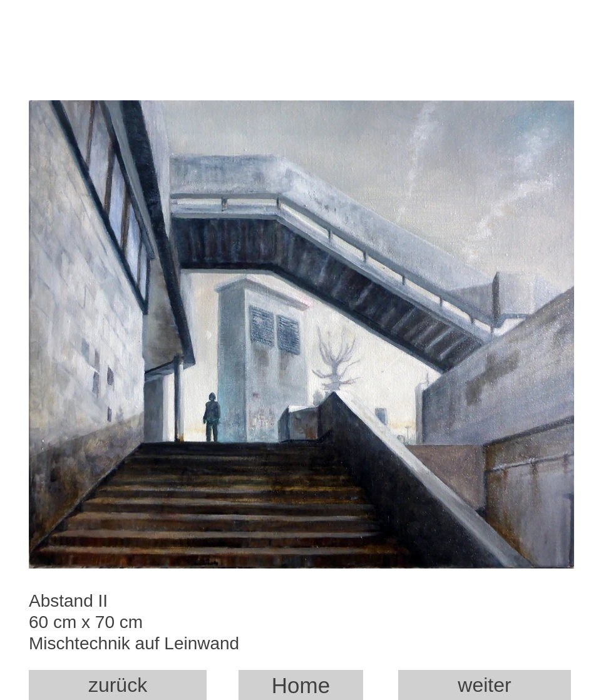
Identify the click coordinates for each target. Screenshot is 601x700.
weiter (484, 685)
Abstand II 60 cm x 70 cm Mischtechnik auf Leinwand (143, 627)
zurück (118, 685)
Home (301, 685)
